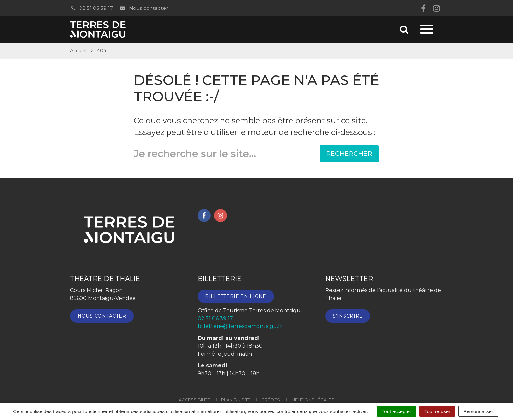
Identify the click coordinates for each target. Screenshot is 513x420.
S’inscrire (348, 316)
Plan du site (236, 400)
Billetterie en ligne (236, 296)
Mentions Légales (313, 400)
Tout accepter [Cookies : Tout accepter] (397, 411)
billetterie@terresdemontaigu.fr (240, 326)
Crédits (271, 400)
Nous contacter (143, 8)
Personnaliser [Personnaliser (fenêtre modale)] (478, 411)
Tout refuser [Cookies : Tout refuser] (437, 411)
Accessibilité (194, 400)
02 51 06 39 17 (91, 8)
